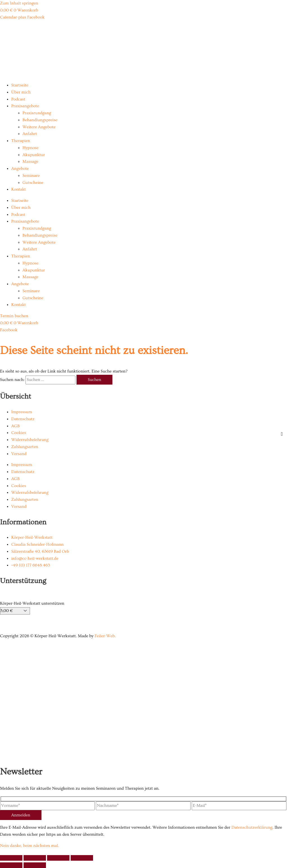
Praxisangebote (25, 106)
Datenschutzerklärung (252, 827)
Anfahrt (30, 134)
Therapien (21, 141)
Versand (19, 454)
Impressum (22, 412)
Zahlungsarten (25, 447)
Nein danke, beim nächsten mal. (30, 846)
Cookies (19, 433)
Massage (30, 162)
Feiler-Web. (105, 636)
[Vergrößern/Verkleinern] (11, 858)
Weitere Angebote (39, 127)
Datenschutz (23, 419)
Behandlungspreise (40, 120)
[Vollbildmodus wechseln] (35, 858)
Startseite (20, 85)
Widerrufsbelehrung (30, 440)
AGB (15, 426)
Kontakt (18, 189)
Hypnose (30, 148)
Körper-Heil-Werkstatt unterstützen (32, 603)
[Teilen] (58, 858)
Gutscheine (33, 183)
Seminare (31, 176)
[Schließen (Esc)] (82, 858)
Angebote (20, 169)
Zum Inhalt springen (19, 3)
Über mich (21, 92)
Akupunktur (34, 155)
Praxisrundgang (37, 113)
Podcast (18, 99)
